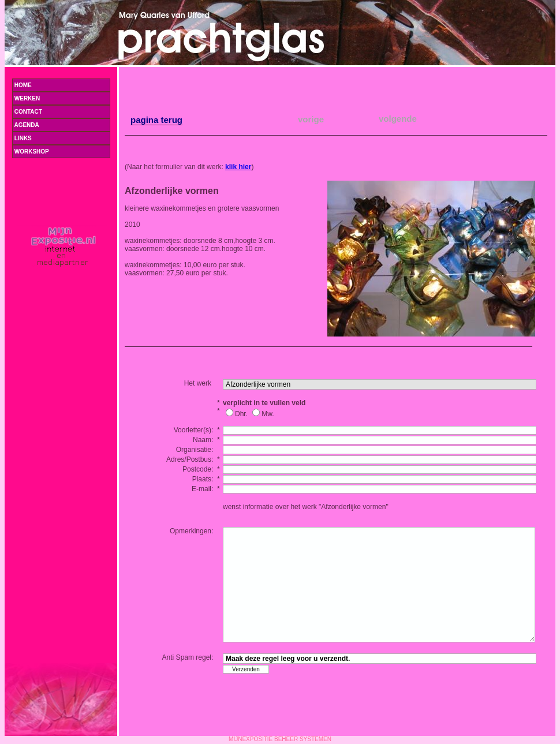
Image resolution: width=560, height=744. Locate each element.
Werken (61, 98)
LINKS (22, 138)
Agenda (61, 125)
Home (22, 85)
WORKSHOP (31, 152)
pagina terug (156, 120)
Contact (27, 112)
